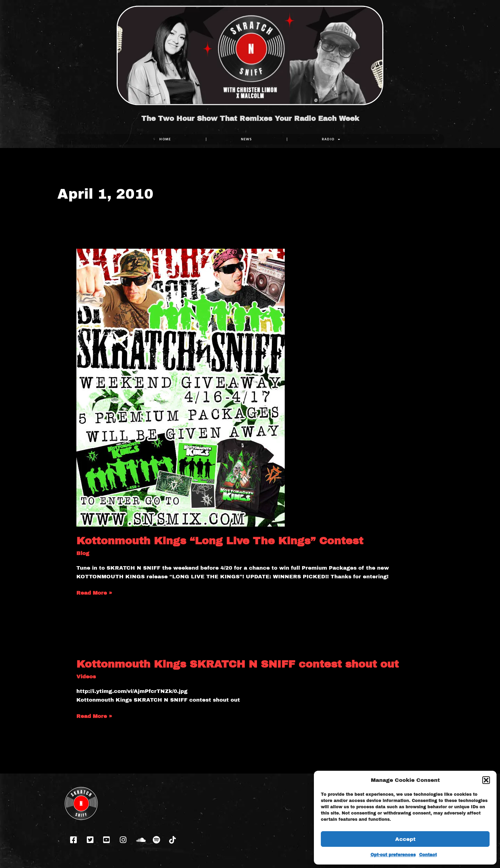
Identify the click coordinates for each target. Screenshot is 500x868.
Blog (83, 553)
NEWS (247, 139)
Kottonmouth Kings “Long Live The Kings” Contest (220, 541)
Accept (405, 839)
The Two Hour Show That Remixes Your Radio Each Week (250, 118)
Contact (428, 855)
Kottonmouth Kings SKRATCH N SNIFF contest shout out (237, 664)
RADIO (331, 139)
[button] (486, 780)
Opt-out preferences (393, 855)
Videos (86, 677)
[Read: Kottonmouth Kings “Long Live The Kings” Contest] (181, 387)
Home (165, 139)
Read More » (94, 592)
